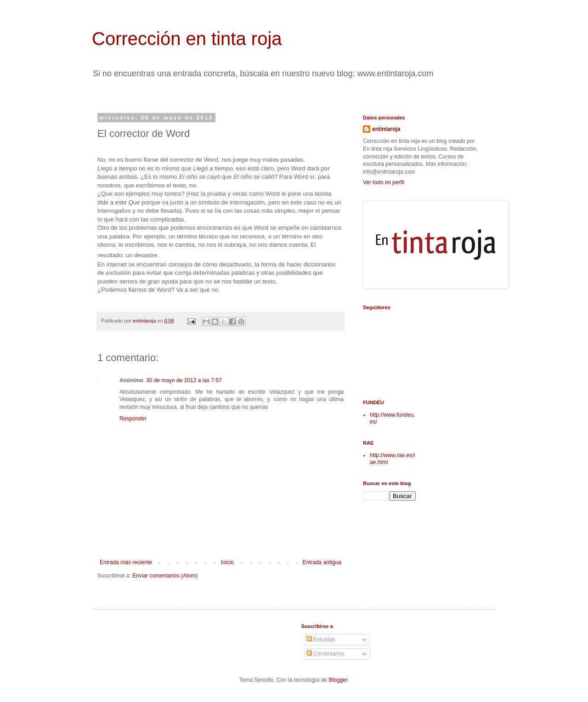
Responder (133, 419)
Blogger (338, 680)
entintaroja (386, 129)
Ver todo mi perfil (384, 182)
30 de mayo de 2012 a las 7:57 (184, 380)
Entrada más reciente (126, 562)
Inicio (227, 562)
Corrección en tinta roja (187, 39)
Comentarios (325, 654)
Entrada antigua (322, 562)
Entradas (321, 640)
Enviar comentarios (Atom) (165, 576)
